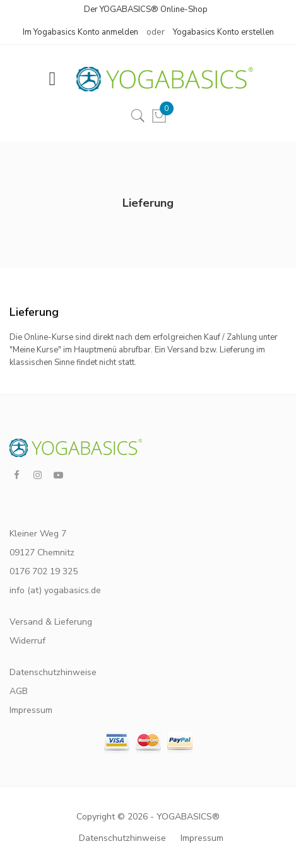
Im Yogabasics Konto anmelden (80, 32)
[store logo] (158, 79)
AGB (19, 691)
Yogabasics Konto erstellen (223, 32)
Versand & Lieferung (51, 622)
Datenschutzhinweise (53, 672)
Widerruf (27, 641)
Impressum (31, 710)
